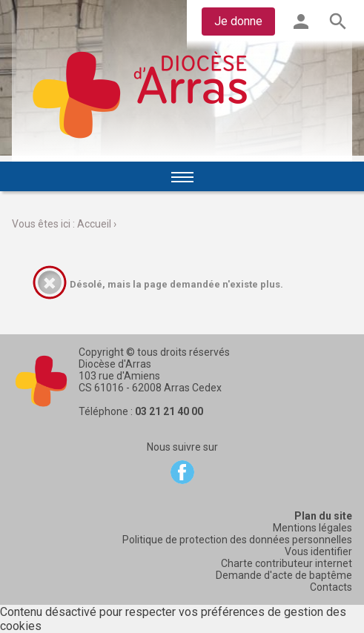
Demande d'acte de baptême (284, 575)
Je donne (238, 21)
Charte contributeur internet (287, 563)
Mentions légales (312, 528)
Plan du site (323, 516)
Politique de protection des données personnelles (237, 540)
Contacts (331, 587)
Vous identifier (318, 551)
